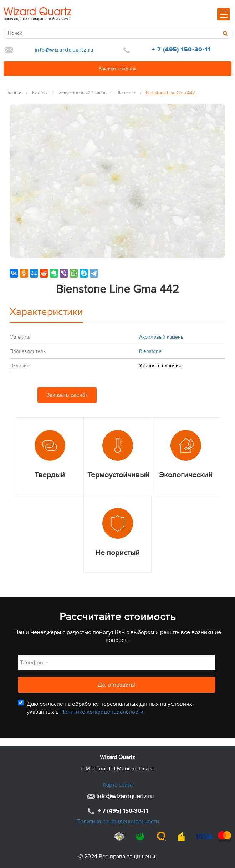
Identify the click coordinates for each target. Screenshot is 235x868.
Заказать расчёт (67, 395)
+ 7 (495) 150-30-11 (182, 50)
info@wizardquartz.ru (64, 50)
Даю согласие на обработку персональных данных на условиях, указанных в (110, 708)
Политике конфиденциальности (102, 712)
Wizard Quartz (117, 757)
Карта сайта (118, 785)
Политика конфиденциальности (118, 822)
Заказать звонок (118, 69)
